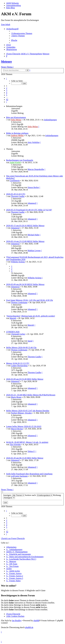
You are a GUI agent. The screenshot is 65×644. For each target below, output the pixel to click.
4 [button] (7, 93)
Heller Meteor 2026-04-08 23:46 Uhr (21, 348)
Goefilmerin (15, 181)
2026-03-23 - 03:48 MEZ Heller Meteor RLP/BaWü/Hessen (31, 395)
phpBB (36, 621)
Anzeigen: (14, 495)
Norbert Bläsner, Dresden (21, 413)
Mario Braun (16, 397)
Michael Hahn (33, 235)
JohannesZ (32, 203)
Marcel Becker (17, 429)
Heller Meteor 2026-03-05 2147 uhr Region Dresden (28, 411)
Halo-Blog (10, 8)
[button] (6, 79)
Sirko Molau (16, 120)
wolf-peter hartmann (19, 476)
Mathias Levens (34, 251)
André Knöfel (15, 162)
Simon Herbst (33, 187)
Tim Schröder (15, 444)
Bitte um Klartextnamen (16, 117)
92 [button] (7, 100)
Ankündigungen (50, 120)
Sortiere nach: (39, 495)
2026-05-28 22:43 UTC (16, 194)
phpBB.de (29, 627)
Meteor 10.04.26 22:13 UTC (18, 363)
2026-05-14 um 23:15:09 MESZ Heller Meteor (25, 241)
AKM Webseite (12, 3)
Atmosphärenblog (13, 5)
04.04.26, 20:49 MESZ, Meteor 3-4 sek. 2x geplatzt (27, 442)
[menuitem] (22, 33)
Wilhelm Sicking (18, 262)
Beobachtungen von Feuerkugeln (20, 160)
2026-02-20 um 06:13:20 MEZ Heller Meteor (25, 458)
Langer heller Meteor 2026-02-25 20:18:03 (24, 426)
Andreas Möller (17, 135)
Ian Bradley (17, 621)
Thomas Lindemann (19, 302)
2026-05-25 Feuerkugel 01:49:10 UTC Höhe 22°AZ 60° (29, 210)
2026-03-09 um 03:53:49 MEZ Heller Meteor (25, 379)
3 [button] (7, 90)
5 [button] (7, 95)
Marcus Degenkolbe (36, 169)
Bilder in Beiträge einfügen (17, 133)
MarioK (13, 318)
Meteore (6, 61)
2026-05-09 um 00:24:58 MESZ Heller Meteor (25, 284)
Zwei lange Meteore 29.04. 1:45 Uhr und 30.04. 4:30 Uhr (30, 300)
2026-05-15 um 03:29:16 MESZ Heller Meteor (25, 226)
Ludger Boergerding (19, 366)
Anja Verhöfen (33, 142)
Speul (30, 341)
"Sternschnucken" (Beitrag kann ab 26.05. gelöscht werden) (31, 316)
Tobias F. (31, 451)
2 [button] (7, 88)
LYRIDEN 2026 (13, 332)
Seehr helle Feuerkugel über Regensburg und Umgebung (29, 474)
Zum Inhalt (6, 24)
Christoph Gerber (18, 334)
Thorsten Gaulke (18, 196)
